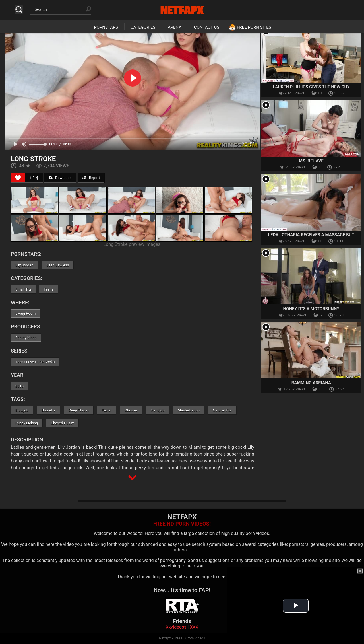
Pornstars (106, 27)
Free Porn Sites (254, 27)
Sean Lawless (58, 265)
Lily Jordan (24, 265)
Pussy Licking (27, 423)
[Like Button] (18, 178)
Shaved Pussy (62, 423)
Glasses (131, 410)
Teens (48, 289)
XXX (194, 627)
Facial (107, 410)
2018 (19, 386)
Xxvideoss (176, 627)
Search (19, 10)
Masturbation (189, 410)
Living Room (26, 313)
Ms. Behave (311, 161)
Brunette (48, 410)
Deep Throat (79, 410)
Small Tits (23, 289)
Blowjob (22, 410)
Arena (175, 27)
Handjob (158, 410)
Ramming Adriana (311, 383)
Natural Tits (222, 410)
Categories (143, 27)
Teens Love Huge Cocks (35, 362)
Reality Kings (26, 338)
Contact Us (207, 27)
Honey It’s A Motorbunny (311, 309)
